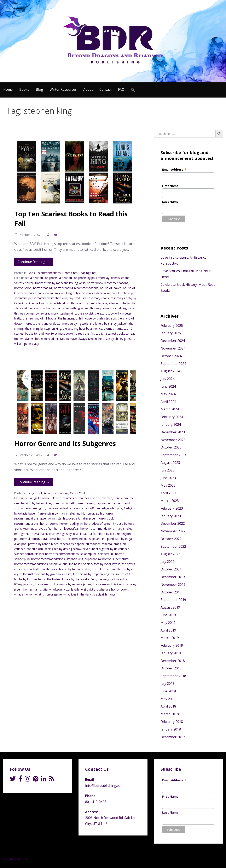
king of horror (76, 293)
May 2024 (168, 394)
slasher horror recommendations (57, 554)
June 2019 (168, 615)
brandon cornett (63, 503)
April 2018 (168, 706)
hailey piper (88, 518)
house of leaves (111, 288)
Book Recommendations (44, 273)
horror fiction (23, 288)
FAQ (121, 89)
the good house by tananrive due (68, 569)
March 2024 (170, 409)
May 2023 (168, 485)
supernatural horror (98, 559)
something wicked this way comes (88, 308)
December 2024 (173, 341)
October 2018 (171, 668)
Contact (105, 89)
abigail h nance (40, 498)
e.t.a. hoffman (91, 508)
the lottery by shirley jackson (109, 324)
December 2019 (173, 577)
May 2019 (168, 623)
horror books (49, 524)
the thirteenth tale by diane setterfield (72, 579)
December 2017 (173, 737)
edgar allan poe (112, 508)
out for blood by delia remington (109, 534)
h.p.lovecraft (71, 518)
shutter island (56, 303)
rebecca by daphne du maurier (80, 544)
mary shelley (124, 529)
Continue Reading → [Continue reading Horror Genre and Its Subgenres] (34, 482)
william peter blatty (27, 344)
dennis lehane (120, 278)
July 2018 (167, 684)
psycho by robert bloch (43, 544)
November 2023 (173, 440)
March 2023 (170, 501)
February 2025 (172, 325)
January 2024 (171, 424)
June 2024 (168, 386)
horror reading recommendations (76, 288)
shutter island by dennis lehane (87, 303)
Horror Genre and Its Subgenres (65, 443)
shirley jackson (36, 303)
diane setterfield (57, 508)
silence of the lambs (122, 303)
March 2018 (170, 714)
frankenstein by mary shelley (54, 283)
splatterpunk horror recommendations (40, 559)
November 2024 (173, 348)
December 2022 (173, 523)
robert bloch (35, 549)
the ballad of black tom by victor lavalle (95, 564)
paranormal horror (27, 539)
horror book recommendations (108, 283)
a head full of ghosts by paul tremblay (84, 278)
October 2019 (171, 592)
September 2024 (173, 364)
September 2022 (173, 546)
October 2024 (171, 356)
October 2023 (171, 447)
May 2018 (168, 699)
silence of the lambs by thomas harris (39, 308)
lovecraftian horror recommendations (89, 529)
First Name (170, 186)
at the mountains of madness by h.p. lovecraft (82, 498)
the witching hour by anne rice (82, 329)
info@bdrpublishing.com (104, 786)
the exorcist (85, 313)
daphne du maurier (108, 503)
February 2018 (172, 722)
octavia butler (38, 534)
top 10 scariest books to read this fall (70, 333)
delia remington (35, 508)
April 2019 (168, 630)
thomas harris (113, 329)
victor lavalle (71, 589)
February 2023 (172, 508)
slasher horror (24, 554)
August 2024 (170, 371)
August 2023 (170, 463)
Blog (39, 89)
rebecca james (111, 544)
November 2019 (173, 585)
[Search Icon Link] (133, 90)
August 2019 (170, 607)
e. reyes (75, 508)
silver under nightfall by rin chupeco (106, 549)
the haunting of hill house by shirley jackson (87, 318)
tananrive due (59, 564)
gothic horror (86, 513)
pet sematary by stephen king (48, 298)
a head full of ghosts (44, 278)
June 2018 (168, 691)
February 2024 (172, 417)
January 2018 (171, 729)
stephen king (68, 313)
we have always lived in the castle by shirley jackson (100, 339)
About (88, 89)
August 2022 (170, 554)
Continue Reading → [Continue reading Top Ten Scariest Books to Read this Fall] (34, 262)
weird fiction (89, 589)
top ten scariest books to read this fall (39, 339)
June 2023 (168, 478)
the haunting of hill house (40, 318)
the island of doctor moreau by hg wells (62, 324)
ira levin (60, 293)
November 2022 (173, 531)
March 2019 (170, 638)
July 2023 (167, 470)
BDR (54, 235)
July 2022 (167, 562)
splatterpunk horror (111, 554)
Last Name (170, 202)
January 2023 (171, 516)
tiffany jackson (52, 589)
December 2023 (173, 432)
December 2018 (173, 661)
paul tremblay (121, 293)
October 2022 (171, 539)
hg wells (80, 283)
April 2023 (168, 493)
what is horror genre (48, 594)
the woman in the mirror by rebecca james (63, 584)
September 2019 (173, 600)
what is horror (24, 594)
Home (8, 89)
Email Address (174, 169)
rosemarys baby (98, 298)
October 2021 (171, 569)
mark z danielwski (98, 293)
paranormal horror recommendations (66, 539)
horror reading (43, 288)
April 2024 (168, 402)
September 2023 (173, 455)
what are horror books (114, 589)
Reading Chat (88, 273)
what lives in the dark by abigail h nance (89, 594)
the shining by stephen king (43, 329)
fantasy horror (24, 283)
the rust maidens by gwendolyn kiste (47, 574)
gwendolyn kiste (51, 518)
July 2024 (167, 379)
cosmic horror (85, 503)
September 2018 (173, 676)
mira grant (21, 534)
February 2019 (172, 645)
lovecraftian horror (50, 529)
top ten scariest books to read (116, 333)
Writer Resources (63, 89)
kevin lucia (30, 529)
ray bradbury (77, 298)
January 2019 (171, 653)
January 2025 (171, 333)
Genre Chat (70, 273)
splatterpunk (88, 554)
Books (24, 89)
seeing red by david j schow (63, 549)
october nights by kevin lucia (67, 534)
